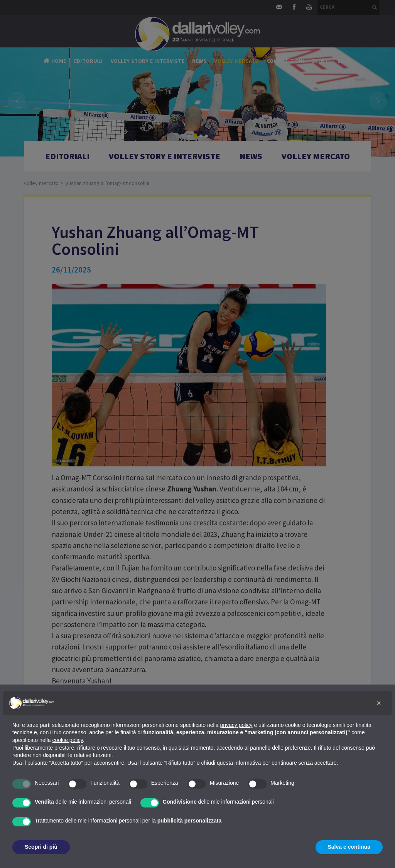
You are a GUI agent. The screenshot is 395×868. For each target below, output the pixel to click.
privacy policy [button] (236, 725)
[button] (379, 703)
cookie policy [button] (68, 740)
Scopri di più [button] (41, 847)
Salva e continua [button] (349, 847)
